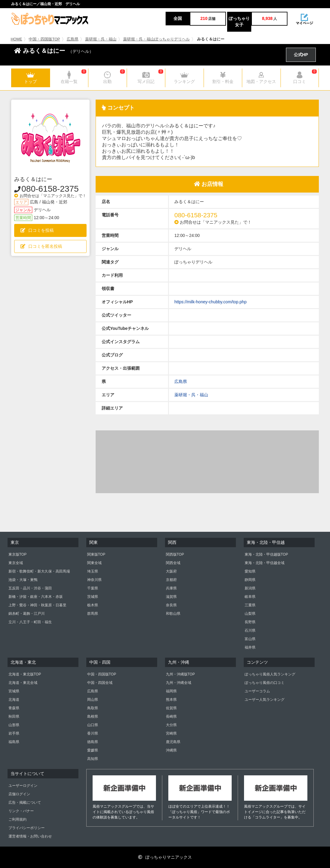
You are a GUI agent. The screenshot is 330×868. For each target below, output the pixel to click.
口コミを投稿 (37, 230)
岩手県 (14, 733)
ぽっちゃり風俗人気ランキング (270, 674)
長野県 (250, 622)
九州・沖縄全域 (179, 683)
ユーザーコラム (257, 691)
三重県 (250, 605)
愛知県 (250, 571)
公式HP (301, 55)
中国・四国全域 (100, 683)
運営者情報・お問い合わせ (30, 836)
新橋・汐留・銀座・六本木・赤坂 (36, 597)
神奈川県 (94, 580)
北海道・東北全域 (23, 683)
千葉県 (93, 588)
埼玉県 (93, 571)
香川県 (93, 733)
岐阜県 (250, 597)
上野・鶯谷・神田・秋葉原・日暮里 (37, 605)
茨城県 (93, 597)
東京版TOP (17, 554)
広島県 (73, 39)
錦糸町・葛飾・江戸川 (27, 614)
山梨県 (250, 614)
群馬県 (93, 614)
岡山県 (93, 700)
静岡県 (250, 580)
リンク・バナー (21, 811)
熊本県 (171, 700)
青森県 (14, 708)
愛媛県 (93, 750)
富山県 (250, 639)
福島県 (14, 742)
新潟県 (250, 588)
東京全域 (16, 563)
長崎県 (171, 716)
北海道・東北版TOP (25, 674)
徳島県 (93, 742)
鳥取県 (93, 708)
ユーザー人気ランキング (265, 700)
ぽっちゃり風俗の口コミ (265, 683)
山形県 (14, 725)
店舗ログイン (19, 794)
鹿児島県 (173, 742)
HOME (17, 39)
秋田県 (14, 716)
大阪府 (171, 571)
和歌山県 (173, 614)
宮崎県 (171, 733)
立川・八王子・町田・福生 (30, 622)
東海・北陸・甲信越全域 (265, 563)
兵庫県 (171, 588)
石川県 (250, 630)
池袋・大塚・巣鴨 (23, 580)
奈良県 (171, 605)
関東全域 (94, 563)
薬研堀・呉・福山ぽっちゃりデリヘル (156, 39)
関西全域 (173, 563)
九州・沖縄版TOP (180, 674)
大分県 (171, 725)
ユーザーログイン (23, 786)
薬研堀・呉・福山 (101, 39)
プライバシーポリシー (27, 828)
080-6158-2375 (50, 189)
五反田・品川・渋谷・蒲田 (30, 588)
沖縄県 (171, 750)
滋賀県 (171, 597)
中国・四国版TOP (44, 39)
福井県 (250, 647)
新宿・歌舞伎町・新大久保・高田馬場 (39, 571)
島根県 (93, 716)
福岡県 (171, 691)
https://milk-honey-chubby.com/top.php (210, 302)
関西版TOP (175, 554)
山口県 (93, 725)
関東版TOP (96, 554)
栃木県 (93, 605)
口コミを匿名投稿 (41, 246)
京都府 (171, 580)
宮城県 (14, 691)
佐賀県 (171, 708)
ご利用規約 (17, 819)
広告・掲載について (25, 803)
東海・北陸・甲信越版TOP (266, 554)
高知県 (93, 759)
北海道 (14, 700)
